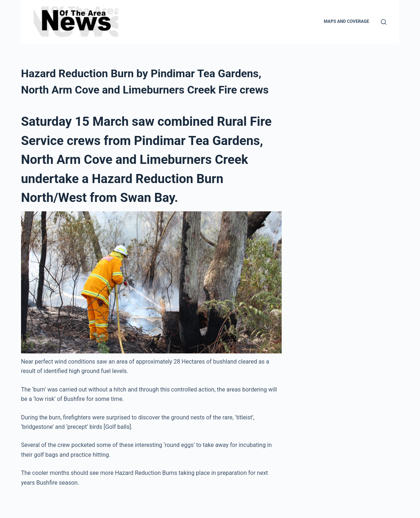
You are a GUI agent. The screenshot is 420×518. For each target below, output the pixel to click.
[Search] (384, 22)
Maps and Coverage (346, 21)
